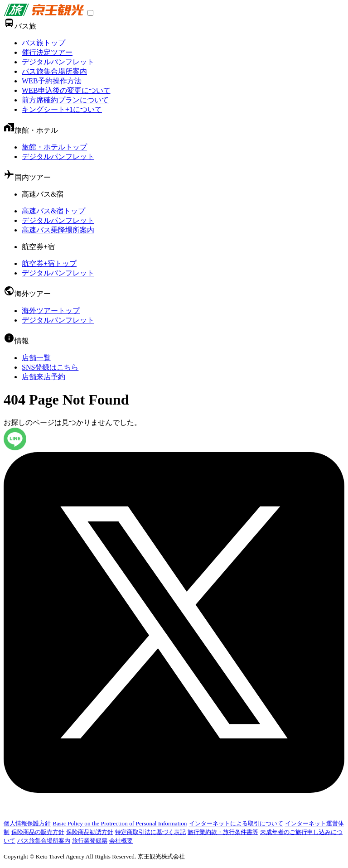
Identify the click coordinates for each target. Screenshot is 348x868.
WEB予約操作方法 (52, 81)
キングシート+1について (62, 109)
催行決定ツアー (47, 52)
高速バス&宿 (43, 194)
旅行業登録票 (90, 841)
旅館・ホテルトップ (54, 147)
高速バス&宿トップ (53, 211)
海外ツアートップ (51, 311)
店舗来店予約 (43, 377)
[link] (44, 13)
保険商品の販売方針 (38, 832)
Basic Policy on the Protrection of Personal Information (120, 823)
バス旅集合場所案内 (54, 71)
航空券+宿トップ (49, 263)
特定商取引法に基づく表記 (150, 832)
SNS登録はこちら (50, 367)
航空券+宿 (38, 247)
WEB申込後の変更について (66, 90)
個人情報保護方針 (27, 823)
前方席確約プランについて (65, 100)
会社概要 (121, 841)
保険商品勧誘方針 (90, 832)
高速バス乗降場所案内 (58, 230)
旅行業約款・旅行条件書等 (223, 832)
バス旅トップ (43, 43)
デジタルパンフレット (58, 62)
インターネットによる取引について (236, 823)
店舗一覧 (36, 358)
